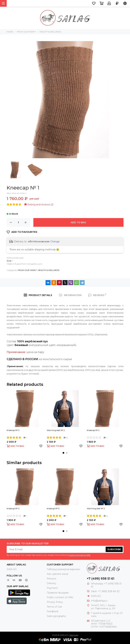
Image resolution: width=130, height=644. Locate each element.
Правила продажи (58, 593)
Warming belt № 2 (56, 430)
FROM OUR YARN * (27, 270)
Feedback (52, 611)
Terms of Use (54, 607)
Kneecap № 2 (93, 430)
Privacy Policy (55, 602)
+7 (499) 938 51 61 (101, 579)
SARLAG (12, 569)
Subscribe (114, 549)
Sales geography (56, 616)
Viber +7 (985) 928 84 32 (105, 591)
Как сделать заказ (57, 574)
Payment (52, 588)
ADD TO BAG (78, 222)
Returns (51, 579)
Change (55, 241)
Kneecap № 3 (13, 430)
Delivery (51, 583)
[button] (63, 453)
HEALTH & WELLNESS (49, 270)
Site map (74, 635)
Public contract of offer (80, 555)
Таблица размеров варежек (63, 569)
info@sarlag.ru (99, 601)
